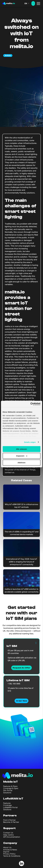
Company (10, 843)
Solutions (7, 793)
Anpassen (22, 456)
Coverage (7, 805)
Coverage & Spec (11, 788)
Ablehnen (21, 462)
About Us (7, 847)
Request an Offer (21, 668)
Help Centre (8, 835)
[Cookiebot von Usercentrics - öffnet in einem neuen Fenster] (31, 404)
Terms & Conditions (12, 856)
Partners (10, 815)
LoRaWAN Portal (10, 807)
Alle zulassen (21, 449)
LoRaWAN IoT (13, 799)
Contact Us (8, 833)
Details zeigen (30, 442)
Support (9, 828)
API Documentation (12, 837)
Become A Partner (11, 822)
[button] (28, 3)
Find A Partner (9, 820)
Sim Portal (8, 790)
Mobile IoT (11, 782)
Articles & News (10, 850)
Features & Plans (10, 786)
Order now (21, 701)
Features (7, 803)
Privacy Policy (9, 854)
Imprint (6, 852)
